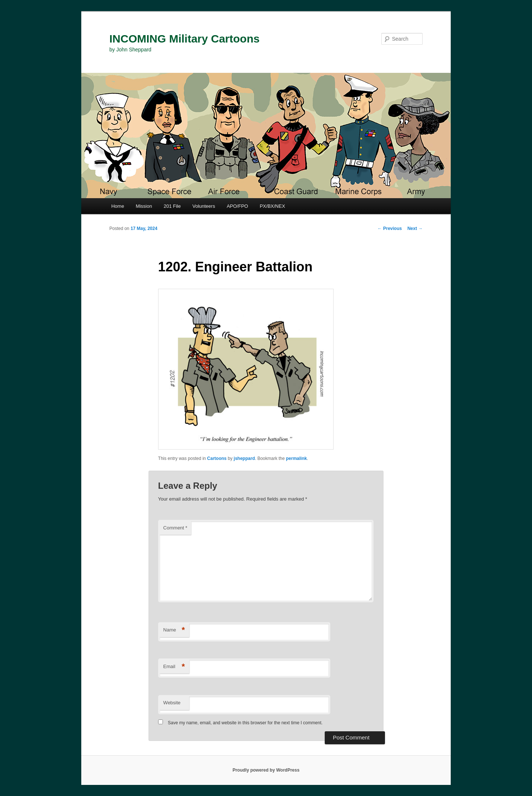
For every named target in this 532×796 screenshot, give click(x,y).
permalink (296, 458)
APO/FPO (238, 206)
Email (174, 667)
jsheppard (244, 458)
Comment (175, 528)
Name (174, 630)
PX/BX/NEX (272, 206)
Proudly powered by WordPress (266, 770)
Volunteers (204, 206)
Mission (144, 206)
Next (415, 228)
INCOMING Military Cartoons (185, 39)
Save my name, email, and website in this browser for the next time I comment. (245, 723)
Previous (390, 228)
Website (172, 703)
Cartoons (217, 458)
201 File (172, 206)
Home (118, 206)
